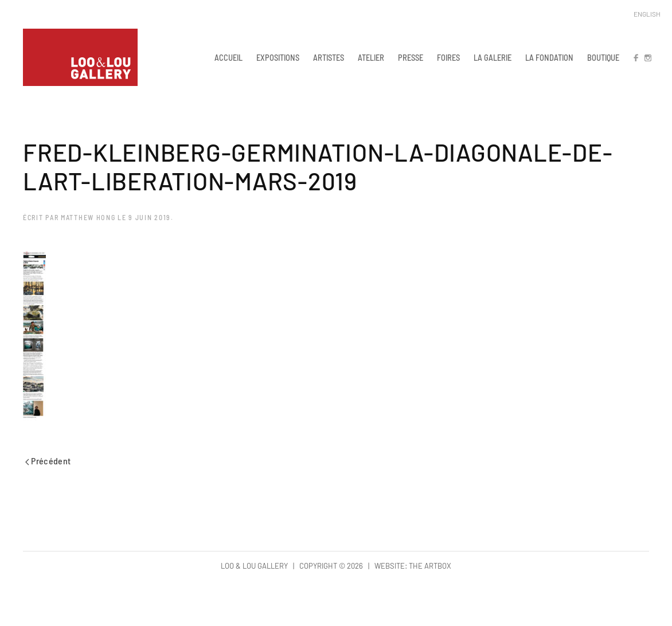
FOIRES (448, 57)
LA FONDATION (549, 57)
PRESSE (411, 57)
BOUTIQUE (603, 57)
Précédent (48, 461)
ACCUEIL (228, 57)
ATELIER (371, 57)
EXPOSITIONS (278, 57)
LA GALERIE (493, 57)
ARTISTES (329, 57)
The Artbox (430, 566)
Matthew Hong (88, 217)
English (647, 14)
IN (647, 57)
